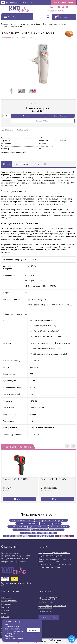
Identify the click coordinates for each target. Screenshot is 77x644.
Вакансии (5, 617)
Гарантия (5, 610)
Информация (7, 604)
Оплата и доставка (9, 601)
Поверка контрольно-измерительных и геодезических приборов (55, 560)
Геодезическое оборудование (51, 556)
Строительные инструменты (50, 567)
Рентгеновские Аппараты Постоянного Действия (29, 536)
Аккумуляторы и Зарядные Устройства (28, 527)
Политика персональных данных (13, 583)
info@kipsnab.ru (49, 11)
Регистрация (67, 2)
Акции (4, 613)
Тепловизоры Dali (51, 524)
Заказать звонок (49, 618)
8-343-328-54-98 (57, 7)
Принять (33, 630)
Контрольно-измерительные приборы (54, 553)
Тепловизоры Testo (27, 524)
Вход (58, 2)
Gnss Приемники (59, 527)
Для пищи (42, 143)
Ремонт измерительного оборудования (55, 564)
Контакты (5, 607)
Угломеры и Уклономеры (50, 530)
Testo (41, 138)
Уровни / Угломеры (24, 530)
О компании (6, 598)
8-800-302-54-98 (45, 608)
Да (40, 149)
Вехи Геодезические (22, 520)
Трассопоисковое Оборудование (39, 533)
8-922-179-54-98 (45, 606)
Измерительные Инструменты (51, 520)
